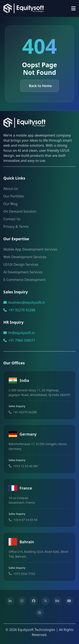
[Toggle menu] (73, 8)
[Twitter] (46, 601)
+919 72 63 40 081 (26, 466)
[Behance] (57, 601)
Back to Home (40, 86)
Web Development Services (25, 257)
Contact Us (12, 219)
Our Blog (10, 204)
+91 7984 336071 (22, 340)
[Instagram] (22, 601)
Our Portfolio (14, 196)
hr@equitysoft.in (22, 333)
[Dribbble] (40, 613)
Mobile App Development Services (30, 249)
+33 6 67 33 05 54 (25, 520)
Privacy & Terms (16, 227)
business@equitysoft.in (27, 302)
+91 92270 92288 (22, 310)
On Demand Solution (20, 211)
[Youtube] (69, 601)
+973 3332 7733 (24, 574)
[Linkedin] (10, 601)
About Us (11, 189)
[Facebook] (34, 601)
